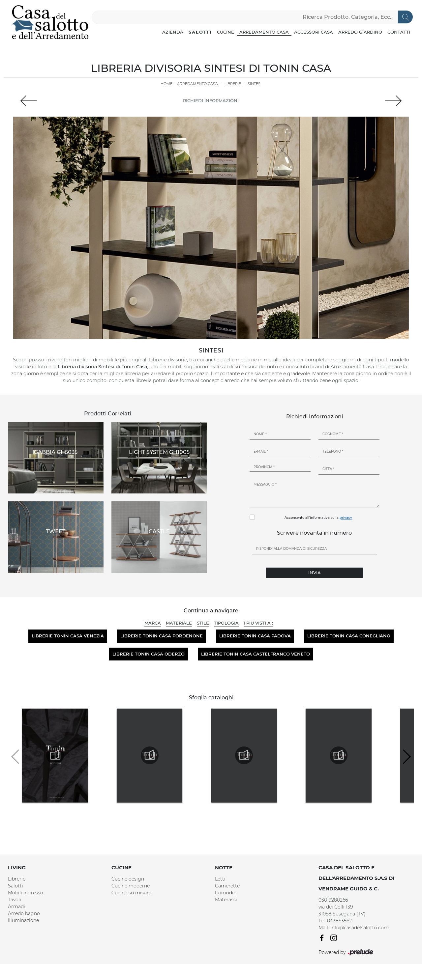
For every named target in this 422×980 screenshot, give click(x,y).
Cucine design (128, 879)
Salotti (200, 32)
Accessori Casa (314, 32)
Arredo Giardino (360, 32)
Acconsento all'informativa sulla (318, 518)
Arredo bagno (24, 913)
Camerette (227, 886)
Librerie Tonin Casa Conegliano (349, 636)
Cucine (226, 32)
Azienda (173, 32)
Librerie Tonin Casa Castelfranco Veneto (256, 654)
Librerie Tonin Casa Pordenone (162, 636)
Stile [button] (203, 623)
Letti (220, 879)
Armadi (16, 907)
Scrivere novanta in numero (314, 533)
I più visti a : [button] (258, 623)
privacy (346, 518)
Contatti (399, 32)
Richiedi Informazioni (211, 100)
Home (166, 84)
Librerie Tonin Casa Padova (255, 636)
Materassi (226, 900)
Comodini (226, 893)
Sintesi (255, 84)
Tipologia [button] (226, 623)
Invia (315, 573)
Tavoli (15, 900)
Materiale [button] (179, 623)
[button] (406, 757)
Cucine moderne (131, 886)
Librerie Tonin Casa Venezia (68, 636)
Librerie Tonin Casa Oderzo (149, 654)
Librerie (233, 84)
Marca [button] (153, 623)
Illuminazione (23, 920)
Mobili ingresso (26, 893)
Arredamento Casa (264, 32)
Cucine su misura (131, 893)
